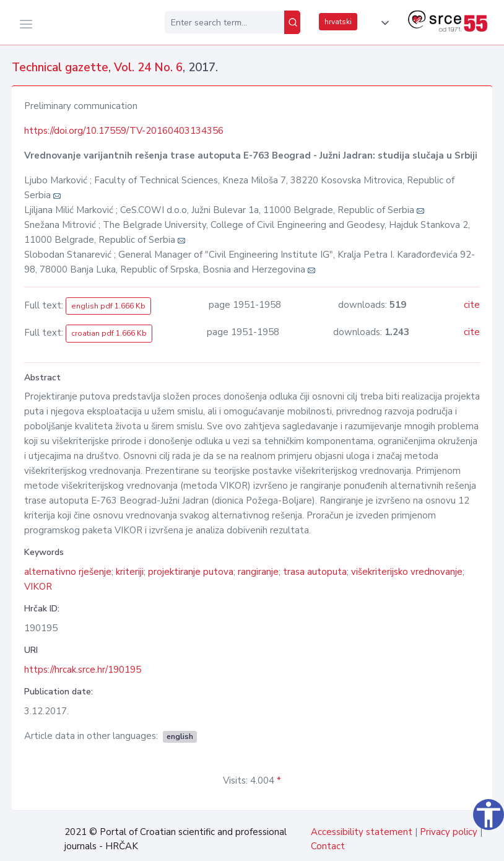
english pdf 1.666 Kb (108, 306)
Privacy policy (449, 832)
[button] (383, 23)
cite (472, 305)
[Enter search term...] (224, 22)
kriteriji (130, 572)
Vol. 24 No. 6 (148, 68)
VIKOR (38, 587)
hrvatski (338, 22)
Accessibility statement (362, 832)
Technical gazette (60, 68)
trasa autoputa (315, 572)
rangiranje (258, 572)
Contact (328, 846)
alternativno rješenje (68, 572)
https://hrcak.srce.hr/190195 (83, 670)
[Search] (292, 22)
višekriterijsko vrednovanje (407, 572)
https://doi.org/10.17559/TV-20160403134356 (124, 131)
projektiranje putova (191, 572)
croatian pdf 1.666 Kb (109, 333)
